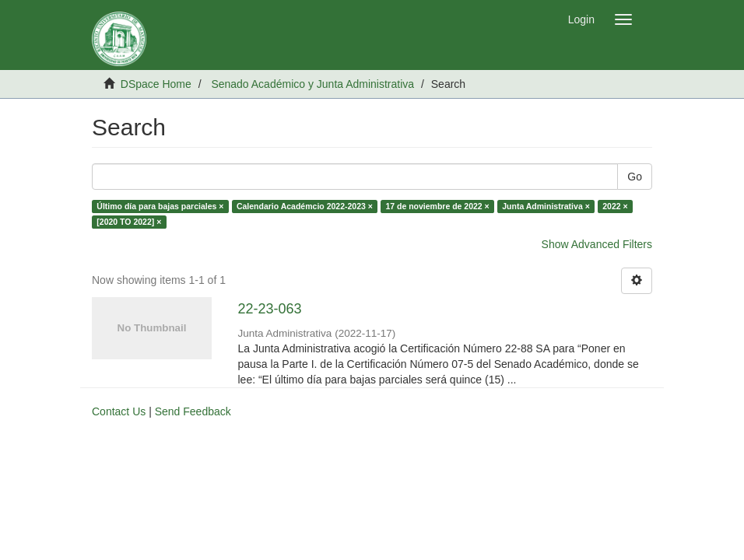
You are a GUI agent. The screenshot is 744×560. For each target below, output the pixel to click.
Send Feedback (193, 411)
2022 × (615, 206)
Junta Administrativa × (546, 206)
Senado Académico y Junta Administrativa (312, 84)
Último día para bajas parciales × (160, 206)
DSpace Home (156, 84)
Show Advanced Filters (597, 244)
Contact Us (119, 411)
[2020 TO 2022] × (129, 222)
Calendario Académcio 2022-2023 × (305, 206)
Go (635, 177)
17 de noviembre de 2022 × (437, 206)
